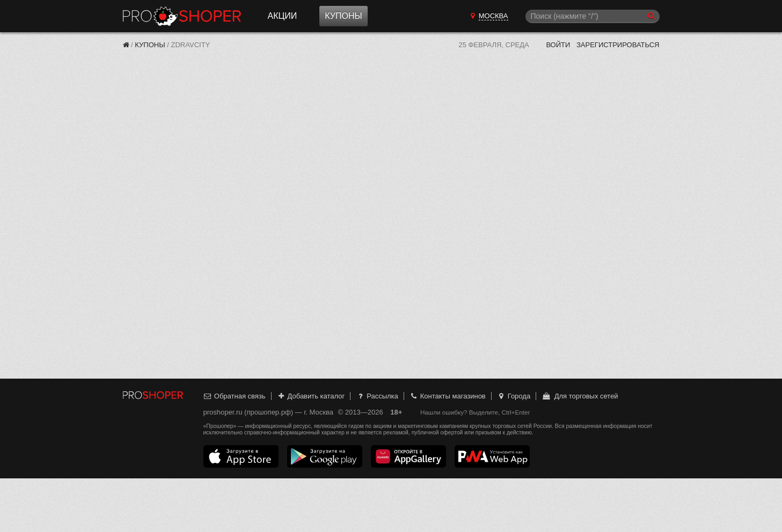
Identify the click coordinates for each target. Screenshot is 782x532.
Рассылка (377, 396)
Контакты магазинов (447, 396)
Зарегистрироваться (618, 45)
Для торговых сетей (580, 396)
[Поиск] (593, 16)
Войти (558, 45)
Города (513, 396)
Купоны (343, 16)
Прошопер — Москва (182, 16)
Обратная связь (235, 396)
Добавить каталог (310, 396)
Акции (283, 16)
